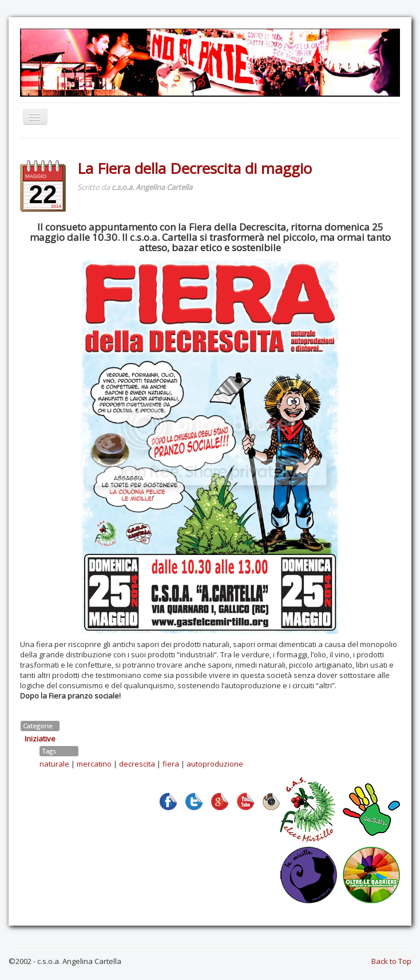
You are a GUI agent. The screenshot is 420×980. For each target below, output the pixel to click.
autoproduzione (215, 764)
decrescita (137, 764)
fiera (171, 764)
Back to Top (391, 961)
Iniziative (40, 739)
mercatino (94, 764)
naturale (54, 764)
